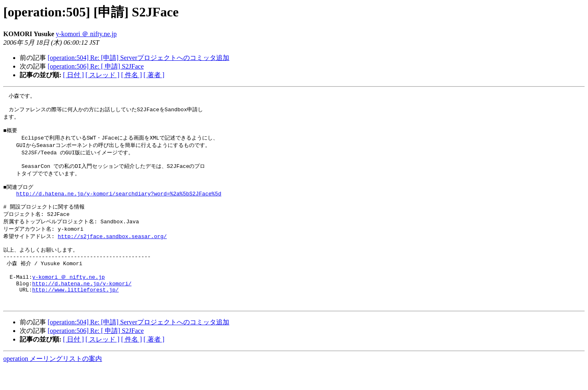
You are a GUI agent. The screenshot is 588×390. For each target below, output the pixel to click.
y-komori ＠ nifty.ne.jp (86, 34)
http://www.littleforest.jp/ (75, 310)
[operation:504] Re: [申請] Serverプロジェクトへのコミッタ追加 (138, 58)
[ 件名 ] (132, 75)
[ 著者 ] (154, 75)
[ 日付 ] (73, 75)
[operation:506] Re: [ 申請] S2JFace (96, 66)
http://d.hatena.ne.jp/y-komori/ (82, 303)
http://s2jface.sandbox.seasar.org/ (112, 250)
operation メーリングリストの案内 (53, 382)
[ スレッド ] (103, 75)
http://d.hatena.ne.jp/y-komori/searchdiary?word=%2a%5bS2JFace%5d (119, 204)
